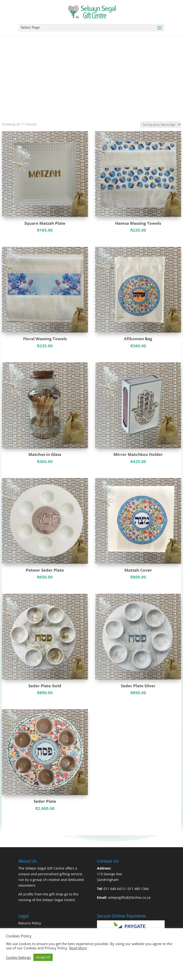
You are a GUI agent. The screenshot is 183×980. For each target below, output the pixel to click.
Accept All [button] (43, 957)
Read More (78, 948)
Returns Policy (30, 923)
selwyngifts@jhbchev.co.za (129, 897)
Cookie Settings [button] (18, 957)
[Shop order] (161, 125)
